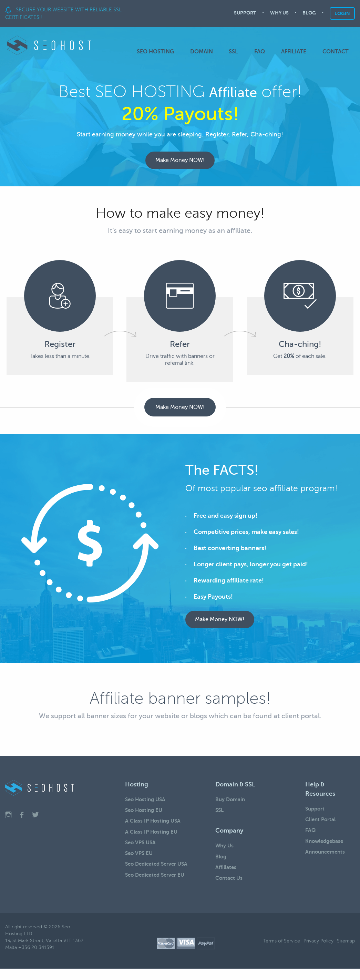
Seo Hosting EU (145, 816)
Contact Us (230, 889)
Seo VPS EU (140, 864)
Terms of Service (282, 952)
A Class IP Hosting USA (154, 828)
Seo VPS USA (142, 852)
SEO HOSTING (165, 52)
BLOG (309, 14)
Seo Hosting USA (147, 804)
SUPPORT (245, 14)
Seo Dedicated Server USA (159, 876)
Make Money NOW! (180, 162)
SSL (240, 52)
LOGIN (342, 13)
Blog (221, 865)
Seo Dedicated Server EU (157, 888)
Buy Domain (231, 804)
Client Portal (322, 825)
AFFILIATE (296, 52)
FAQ (264, 52)
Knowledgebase (326, 849)
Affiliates (227, 877)
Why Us (225, 853)
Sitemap (346, 952)
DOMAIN (209, 52)
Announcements (327, 861)
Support (316, 813)
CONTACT (336, 52)
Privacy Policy (318, 952)
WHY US (279, 14)
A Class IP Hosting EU (153, 840)
